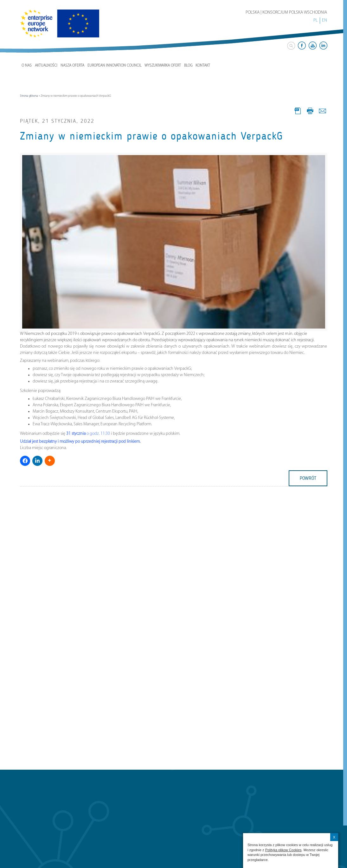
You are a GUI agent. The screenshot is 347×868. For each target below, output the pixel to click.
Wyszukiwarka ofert (163, 66)
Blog (188, 66)
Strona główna (29, 96)
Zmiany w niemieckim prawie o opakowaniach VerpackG (151, 136)
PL (315, 20)
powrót (308, 478)
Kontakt (203, 66)
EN (325, 20)
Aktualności (46, 66)
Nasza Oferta (72, 66)
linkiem (133, 442)
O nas (27, 66)
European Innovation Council (114, 66)
